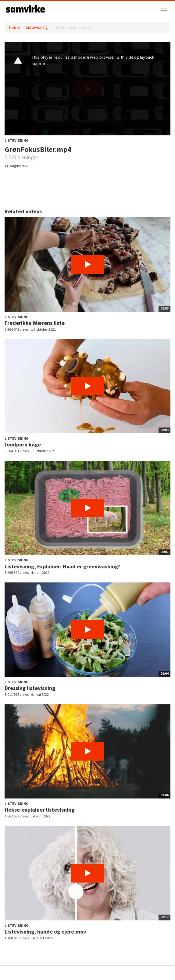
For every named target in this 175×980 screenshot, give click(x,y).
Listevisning (37, 27)
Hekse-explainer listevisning (39, 810)
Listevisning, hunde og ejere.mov (45, 932)
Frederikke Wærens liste (35, 323)
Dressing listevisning (30, 688)
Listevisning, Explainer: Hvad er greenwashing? (62, 566)
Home (14, 27)
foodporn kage (23, 444)
